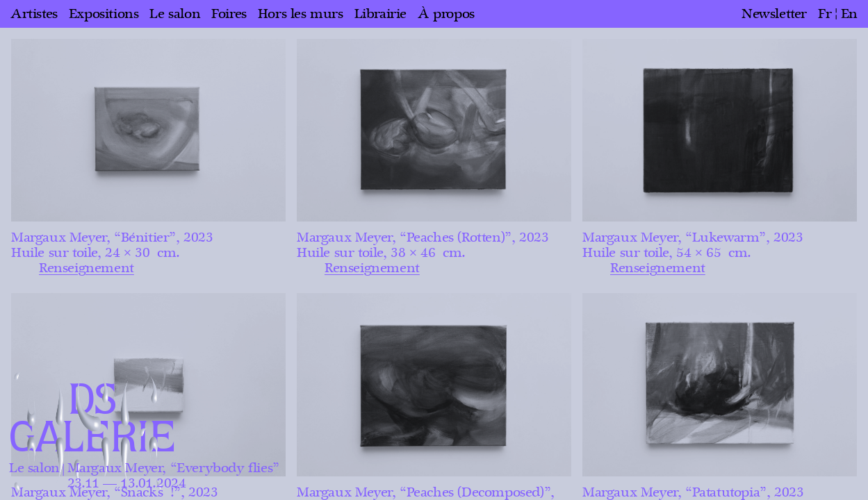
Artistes (34, 14)
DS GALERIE (92, 420)
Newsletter (774, 14)
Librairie (380, 14)
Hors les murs (301, 14)
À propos (446, 14)
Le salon (175, 14)
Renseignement (87, 268)
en (849, 14)
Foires (229, 14)
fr (825, 14)
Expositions (104, 14)
